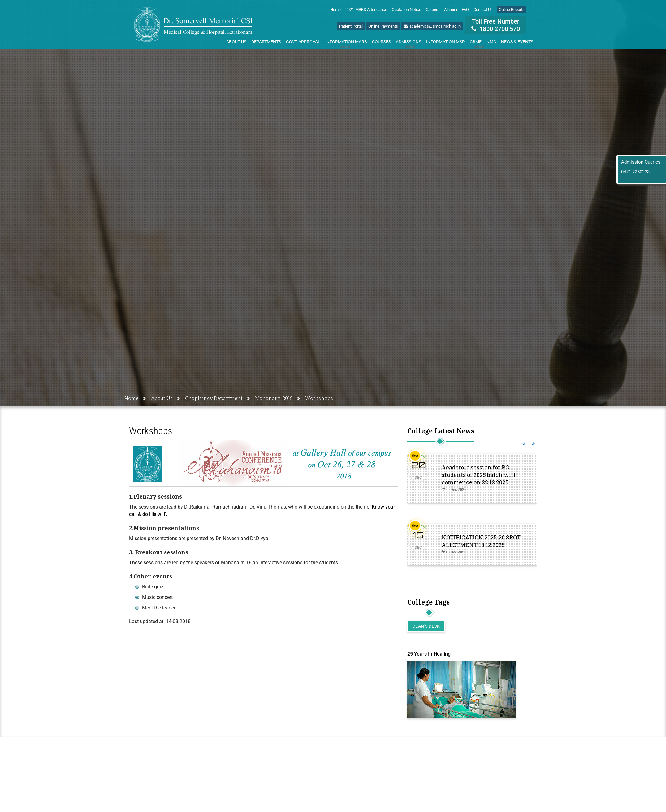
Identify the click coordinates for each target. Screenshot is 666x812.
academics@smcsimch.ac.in (432, 26)
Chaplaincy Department (214, 398)
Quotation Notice (407, 9)
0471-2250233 (635, 172)
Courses (381, 42)
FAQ (465, 9)
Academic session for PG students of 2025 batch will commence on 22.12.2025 (479, 475)
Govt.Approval (303, 42)
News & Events (517, 42)
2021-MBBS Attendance (366, 9)
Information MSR (445, 42)
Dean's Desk (426, 626)
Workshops (319, 398)
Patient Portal (351, 26)
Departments (266, 42)
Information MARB (346, 43)
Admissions (409, 43)
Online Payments (383, 26)
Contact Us (483, 9)
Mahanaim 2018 (274, 398)
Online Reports (512, 9)
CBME (477, 43)
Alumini (451, 9)
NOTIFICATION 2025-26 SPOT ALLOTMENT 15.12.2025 (481, 541)
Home (335, 9)
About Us (236, 42)
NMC (491, 42)
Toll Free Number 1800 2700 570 (496, 25)
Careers (433, 9)
